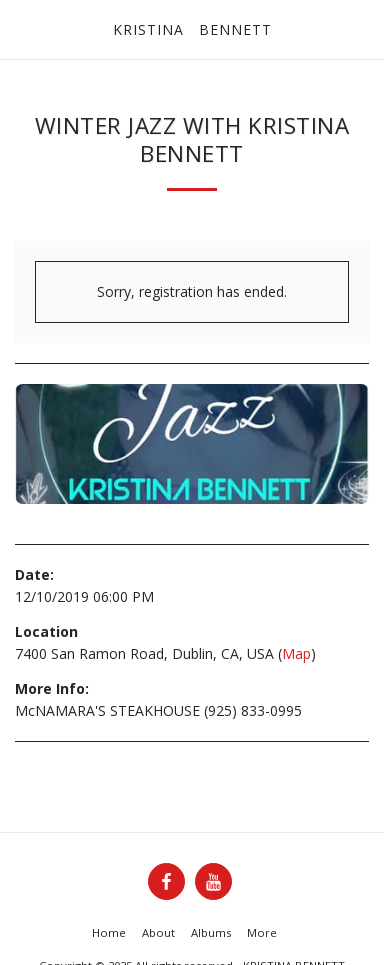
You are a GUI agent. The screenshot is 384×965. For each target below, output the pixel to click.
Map (296, 653)
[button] (22, 28)
